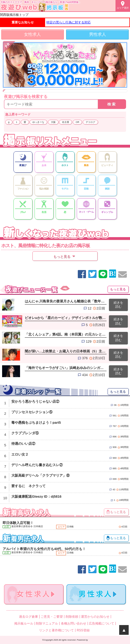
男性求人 (98, 34)
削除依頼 (72, 617)
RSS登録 (83, 630)
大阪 (53, 122)
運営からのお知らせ (95, 617)
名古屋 (66, 122)
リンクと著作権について (56, 630)
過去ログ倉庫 (28, 617)
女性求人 (32, 34)
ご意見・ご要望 (52, 617)
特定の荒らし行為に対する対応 (69, 22)
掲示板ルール (24, 623)
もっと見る (118, 289)
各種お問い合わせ (74, 623)
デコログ (90, 122)
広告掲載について (102, 623)
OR (78, 122)
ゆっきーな (38, 122)
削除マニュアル (47, 623)
